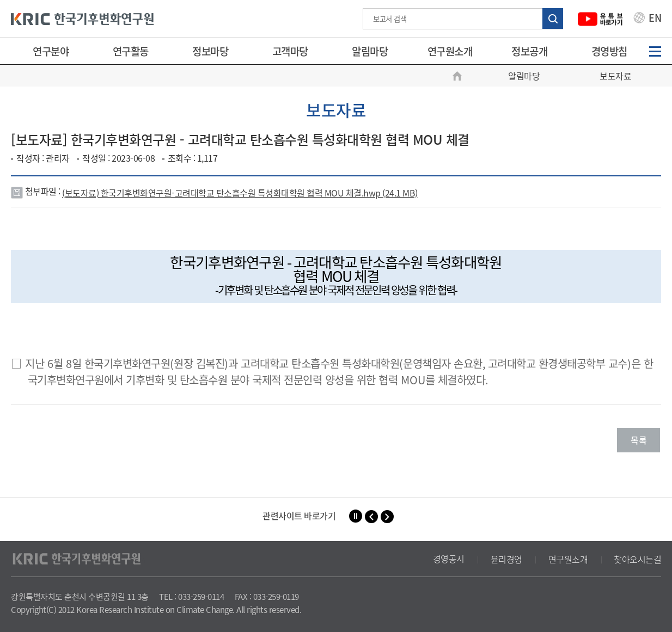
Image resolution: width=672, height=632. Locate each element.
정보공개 (529, 51)
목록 (639, 440)
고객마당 (290, 51)
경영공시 (449, 559)
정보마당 (210, 51)
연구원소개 (450, 51)
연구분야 (51, 51)
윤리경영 (506, 559)
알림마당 (370, 51)
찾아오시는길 (637, 559)
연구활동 (131, 51)
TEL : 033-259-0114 (191, 597)
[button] (371, 517)
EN (647, 19)
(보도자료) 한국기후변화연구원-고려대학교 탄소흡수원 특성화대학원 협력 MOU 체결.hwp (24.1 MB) (240, 193)
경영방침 (609, 51)
